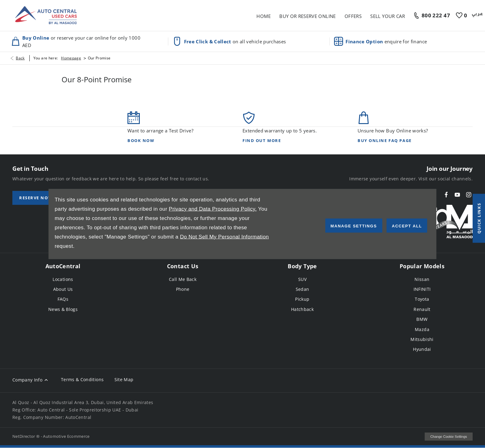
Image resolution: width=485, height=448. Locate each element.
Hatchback (302, 309)
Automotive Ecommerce (66, 436)
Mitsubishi (422, 339)
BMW (422, 319)
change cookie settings (449, 437)
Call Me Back (183, 279)
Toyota (422, 299)
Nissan (422, 279)
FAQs (63, 299)
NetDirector (24, 436)
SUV (302, 279)
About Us (63, 289)
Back (20, 58)
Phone (183, 289)
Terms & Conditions (82, 379)
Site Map (124, 379)
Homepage (71, 58)
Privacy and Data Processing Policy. (213, 209)
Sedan (303, 289)
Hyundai (422, 349)
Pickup (302, 299)
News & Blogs (63, 309)
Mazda (422, 329)
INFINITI (422, 289)
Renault (422, 309)
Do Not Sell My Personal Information (224, 237)
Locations (63, 279)
